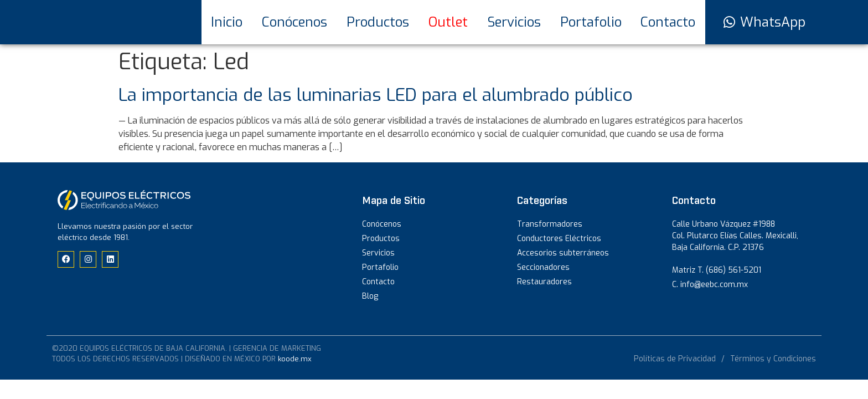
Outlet (448, 22)
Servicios (514, 22)
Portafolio (591, 22)
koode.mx (295, 359)
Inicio (227, 22)
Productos (378, 22)
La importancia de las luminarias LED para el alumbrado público (376, 95)
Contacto (668, 22)
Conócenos (294, 22)
